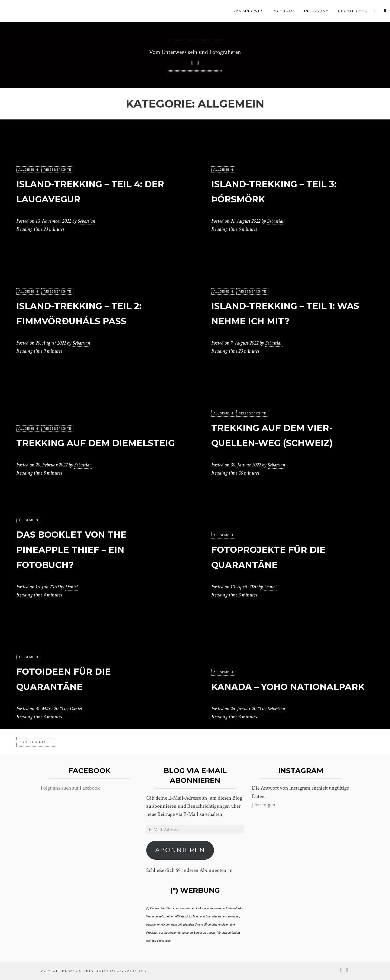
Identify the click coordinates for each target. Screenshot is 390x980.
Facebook (283, 11)
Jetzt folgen (264, 805)
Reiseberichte (57, 170)
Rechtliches (352, 11)
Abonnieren (180, 850)
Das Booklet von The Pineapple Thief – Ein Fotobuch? (84, 549)
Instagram (317, 11)
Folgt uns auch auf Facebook (70, 788)
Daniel (72, 587)
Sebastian (87, 221)
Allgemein (28, 170)
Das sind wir (248, 11)
